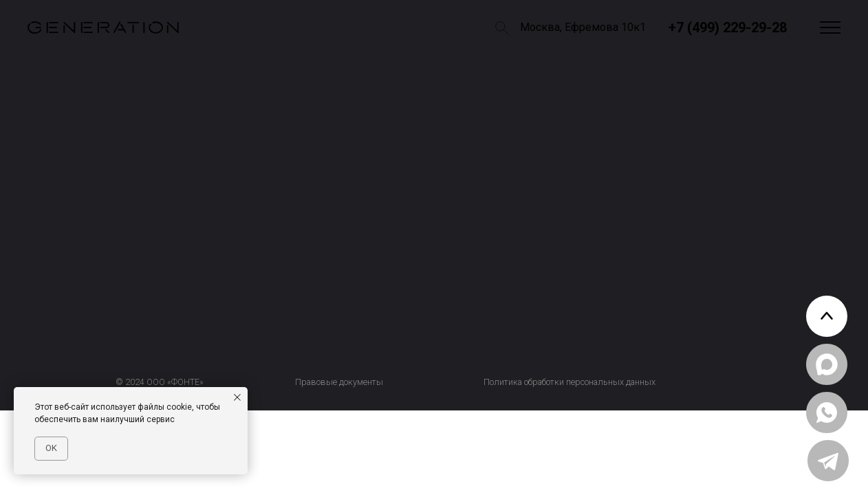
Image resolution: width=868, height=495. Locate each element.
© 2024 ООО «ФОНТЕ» (160, 382)
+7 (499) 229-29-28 (728, 27)
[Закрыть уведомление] (237, 397)
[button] (830, 28)
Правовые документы (339, 382)
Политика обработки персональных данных (569, 382)
